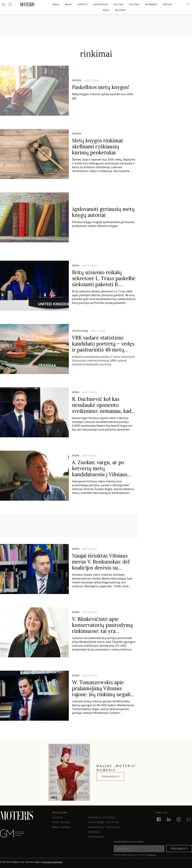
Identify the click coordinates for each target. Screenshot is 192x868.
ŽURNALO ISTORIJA (102, 817)
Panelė (57, 817)
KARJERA (94, 832)
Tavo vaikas (61, 822)
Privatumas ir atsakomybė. (52, 862)
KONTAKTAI (96, 837)
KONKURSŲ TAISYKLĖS (104, 827)
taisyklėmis (152, 855)
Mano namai (61, 827)
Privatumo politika (104, 822)
